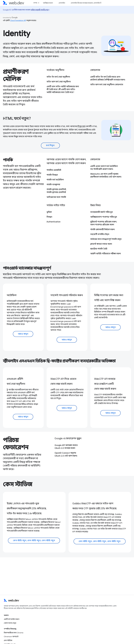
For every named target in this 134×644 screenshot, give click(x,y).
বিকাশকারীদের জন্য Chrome (14, 633)
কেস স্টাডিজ (18, 484)
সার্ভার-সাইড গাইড (56, 205)
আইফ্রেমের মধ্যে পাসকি (56, 197)
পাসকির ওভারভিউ (54, 170)
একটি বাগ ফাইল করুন (12, 619)
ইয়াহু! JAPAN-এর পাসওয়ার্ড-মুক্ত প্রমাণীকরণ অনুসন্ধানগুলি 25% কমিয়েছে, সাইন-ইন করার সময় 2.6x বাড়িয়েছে (27, 508)
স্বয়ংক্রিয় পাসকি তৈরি (99, 249)
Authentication (54, 222)
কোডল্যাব (95, 70)
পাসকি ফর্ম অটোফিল (55, 180)
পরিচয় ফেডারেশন (16, 444)
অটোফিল (12, 295)
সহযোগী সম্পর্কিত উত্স (100, 234)
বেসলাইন (62, 3)
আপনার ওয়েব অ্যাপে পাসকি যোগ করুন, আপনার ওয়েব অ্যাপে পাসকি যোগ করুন (66, 161)
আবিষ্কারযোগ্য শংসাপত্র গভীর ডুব (104, 217)
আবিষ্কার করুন (48, 3)
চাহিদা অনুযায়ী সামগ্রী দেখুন (40, 10)
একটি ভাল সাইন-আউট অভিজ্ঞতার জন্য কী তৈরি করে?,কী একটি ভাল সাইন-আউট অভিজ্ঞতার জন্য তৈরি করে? (63, 89)
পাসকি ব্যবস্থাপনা (53, 185)
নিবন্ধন (49, 217)
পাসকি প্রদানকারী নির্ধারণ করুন (102, 230)
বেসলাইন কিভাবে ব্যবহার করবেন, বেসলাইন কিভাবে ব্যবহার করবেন (93, 3)
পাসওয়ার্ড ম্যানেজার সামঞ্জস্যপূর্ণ (27, 268)
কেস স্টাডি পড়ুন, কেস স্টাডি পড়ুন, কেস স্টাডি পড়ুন (34, 541)
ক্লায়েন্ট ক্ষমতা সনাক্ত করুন (101, 244)
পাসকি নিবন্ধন (52, 175)
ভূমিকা (49, 212)
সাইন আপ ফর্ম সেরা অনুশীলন (59, 82)
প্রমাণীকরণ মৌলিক (16, 75)
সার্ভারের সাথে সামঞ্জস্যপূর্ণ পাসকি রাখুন (106, 239)
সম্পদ (35, 3)
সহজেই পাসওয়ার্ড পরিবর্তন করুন (67, 295)
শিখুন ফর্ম (81, 126)
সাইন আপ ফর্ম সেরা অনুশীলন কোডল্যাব (107, 85)
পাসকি (8, 160)
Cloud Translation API (18, 20)
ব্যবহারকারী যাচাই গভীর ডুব (101, 212)
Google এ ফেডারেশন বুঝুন (68, 438)
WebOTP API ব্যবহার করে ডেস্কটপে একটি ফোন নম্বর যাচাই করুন (105, 384)
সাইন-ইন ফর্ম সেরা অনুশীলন (58, 77)
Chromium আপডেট (11, 637)
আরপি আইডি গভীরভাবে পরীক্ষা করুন (106, 254)
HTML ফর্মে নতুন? (17, 118)
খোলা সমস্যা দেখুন (10, 623)
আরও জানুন (23, 334)
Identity (17, 33)
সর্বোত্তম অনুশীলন (55, 70)
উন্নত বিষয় (95, 205)
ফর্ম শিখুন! (50, 145)
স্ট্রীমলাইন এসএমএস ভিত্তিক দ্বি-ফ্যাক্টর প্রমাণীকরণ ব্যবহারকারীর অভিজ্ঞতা (59, 361)
